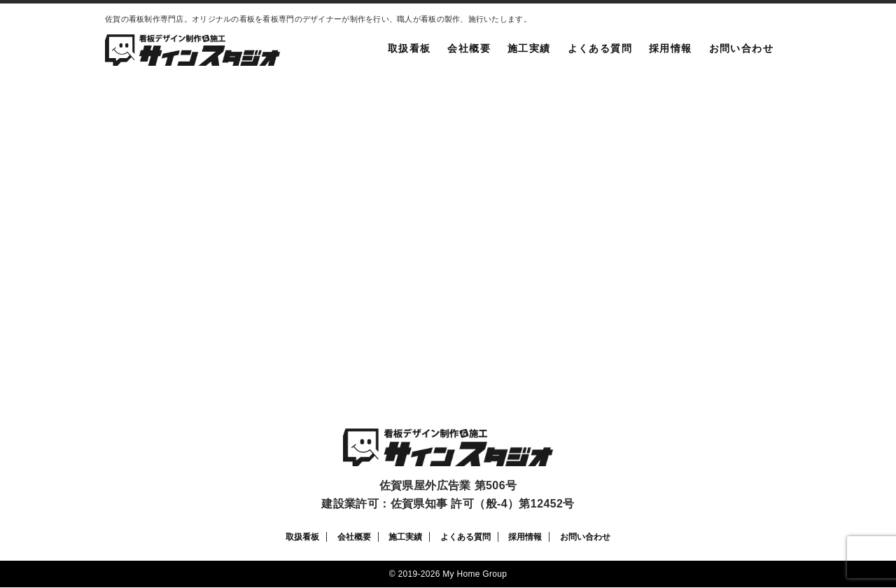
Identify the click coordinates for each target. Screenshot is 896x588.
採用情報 (671, 48)
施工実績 (529, 48)
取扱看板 (409, 48)
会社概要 (469, 48)
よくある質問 (600, 48)
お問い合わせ (741, 48)
